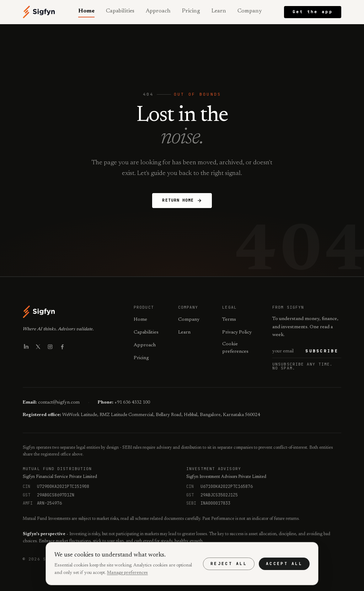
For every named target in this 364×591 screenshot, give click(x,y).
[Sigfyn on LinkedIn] (26, 347)
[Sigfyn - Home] (39, 12)
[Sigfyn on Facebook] (62, 347)
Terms (229, 320)
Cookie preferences (235, 348)
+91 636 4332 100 (132, 402)
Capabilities (120, 11)
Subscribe (322, 351)
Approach (158, 11)
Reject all (229, 564)
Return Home (182, 200)
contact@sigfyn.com (59, 402)
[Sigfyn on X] (38, 347)
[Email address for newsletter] (287, 351)
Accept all (284, 564)
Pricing (191, 11)
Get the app (313, 12)
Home (86, 11)
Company (250, 11)
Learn (219, 11)
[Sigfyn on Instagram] (50, 347)
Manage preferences (127, 573)
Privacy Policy (237, 332)
